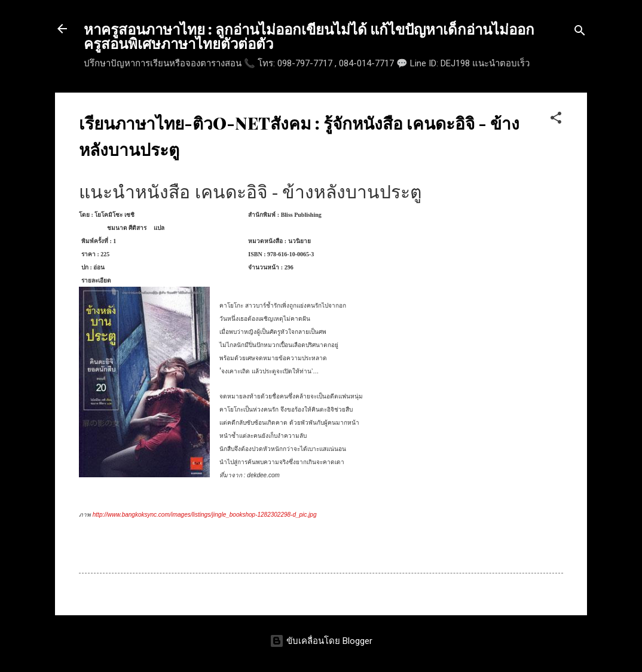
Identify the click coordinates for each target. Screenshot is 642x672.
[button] (556, 120)
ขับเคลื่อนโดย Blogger (321, 641)
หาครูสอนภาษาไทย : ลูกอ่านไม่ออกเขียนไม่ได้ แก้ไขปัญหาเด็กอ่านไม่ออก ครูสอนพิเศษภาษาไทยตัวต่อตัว (309, 36)
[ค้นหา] (580, 33)
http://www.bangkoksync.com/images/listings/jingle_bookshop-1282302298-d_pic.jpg (205, 515)
